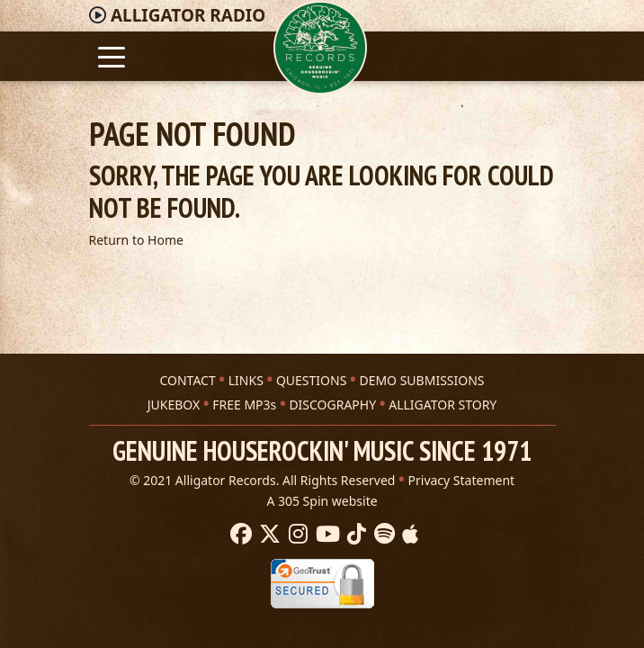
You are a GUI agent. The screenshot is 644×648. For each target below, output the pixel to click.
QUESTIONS (311, 380)
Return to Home (136, 240)
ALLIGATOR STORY (443, 405)
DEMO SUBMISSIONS (421, 380)
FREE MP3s (244, 405)
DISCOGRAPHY (332, 405)
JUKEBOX (174, 405)
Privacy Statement (462, 480)
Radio (188, 15)
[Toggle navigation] (112, 55)
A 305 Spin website (322, 501)
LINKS (246, 380)
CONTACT (187, 380)
